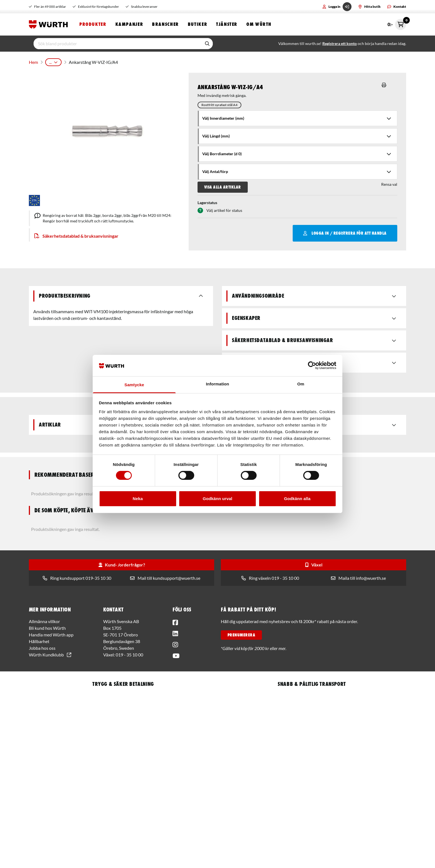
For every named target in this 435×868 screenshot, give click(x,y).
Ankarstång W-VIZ (238, 61)
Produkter (93, 24)
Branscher (165, 24)
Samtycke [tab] (134, 385)
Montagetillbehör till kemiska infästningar (179, 61)
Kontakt (397, 7)
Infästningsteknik (84, 61)
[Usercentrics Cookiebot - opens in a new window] (312, 365)
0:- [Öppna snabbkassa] (397, 24)
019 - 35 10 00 (129, 652)
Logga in (337, 7)
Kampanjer (129, 24)
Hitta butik (369, 7)
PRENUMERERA (241, 633)
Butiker (198, 24)
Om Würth (259, 24)
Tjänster (227, 24)
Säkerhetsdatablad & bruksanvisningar (76, 234)
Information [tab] (217, 384)
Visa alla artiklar (223, 185)
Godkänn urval (217, 499)
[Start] (50, 24)
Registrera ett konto (340, 43)
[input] (118, 44)
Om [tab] (301, 384)
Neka (138, 499)
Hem (33, 61)
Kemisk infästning (121, 61)
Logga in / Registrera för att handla (345, 231)
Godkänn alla (297, 499)
